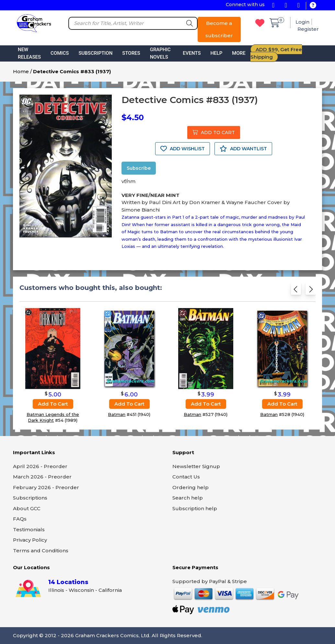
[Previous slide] (296, 291)
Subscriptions (30, 498)
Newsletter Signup (196, 466)
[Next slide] (311, 291)
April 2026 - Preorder (40, 466)
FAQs (20, 519)
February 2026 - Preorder (46, 487)
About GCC (27, 508)
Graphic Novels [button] (160, 53)
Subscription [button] (95, 53)
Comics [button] (60, 53)
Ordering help (191, 487)
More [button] (239, 53)
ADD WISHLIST (183, 149)
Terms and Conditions (41, 551)
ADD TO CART (214, 132)
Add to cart (53, 404)
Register (308, 29)
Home (21, 71)
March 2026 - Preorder (42, 477)
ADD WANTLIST (243, 149)
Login (302, 22)
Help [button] (216, 53)
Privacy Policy (30, 540)
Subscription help (195, 508)
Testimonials (29, 529)
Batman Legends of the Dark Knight (53, 417)
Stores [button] (131, 53)
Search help (188, 498)
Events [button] (192, 53)
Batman (117, 414)
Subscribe (139, 168)
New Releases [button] (29, 53)
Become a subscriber (219, 29)
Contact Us (186, 477)
